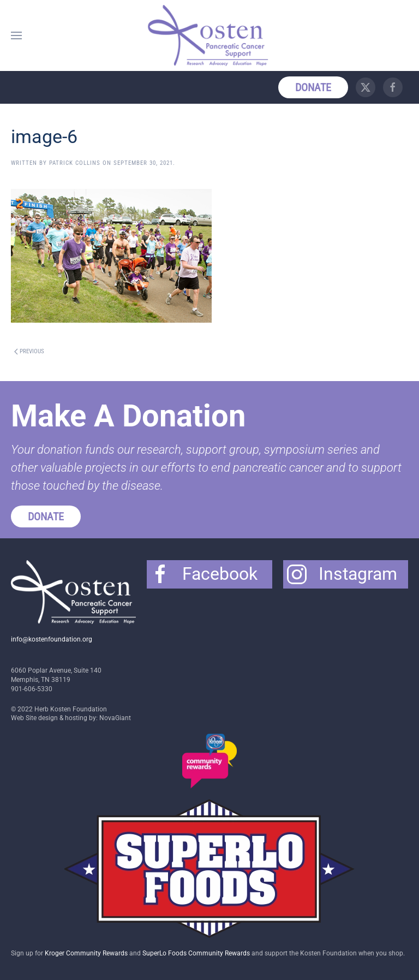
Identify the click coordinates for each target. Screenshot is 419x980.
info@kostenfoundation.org (52, 639)
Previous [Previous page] (29, 351)
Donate (313, 87)
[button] (16, 35)
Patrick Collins (75, 163)
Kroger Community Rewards (86, 953)
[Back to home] (209, 35)
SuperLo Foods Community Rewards (196, 953)
